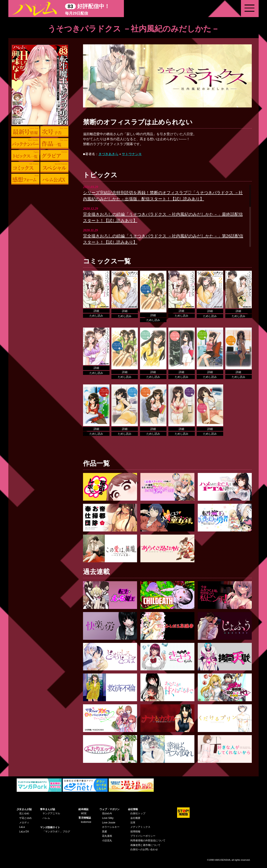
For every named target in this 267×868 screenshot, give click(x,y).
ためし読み (96, 316)
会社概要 (135, 818)
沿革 (133, 823)
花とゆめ (24, 813)
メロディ (24, 823)
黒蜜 (105, 832)
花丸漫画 (107, 836)
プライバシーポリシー (143, 836)
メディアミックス (140, 827)
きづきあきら (108, 154)
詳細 (96, 311)
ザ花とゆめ (25, 818)
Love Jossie (109, 823)
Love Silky (108, 818)
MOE (84, 813)
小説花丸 (107, 841)
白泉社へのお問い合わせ (144, 849)
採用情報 (135, 832)
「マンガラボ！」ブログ (56, 832)
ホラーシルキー (111, 827)
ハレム (46, 818)
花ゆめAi (107, 813)
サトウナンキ (132, 154)
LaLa (22, 827)
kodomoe (86, 822)
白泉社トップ (138, 813)
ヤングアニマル (51, 813)
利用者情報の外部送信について (148, 841)
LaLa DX (24, 832)
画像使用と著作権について (145, 845)
